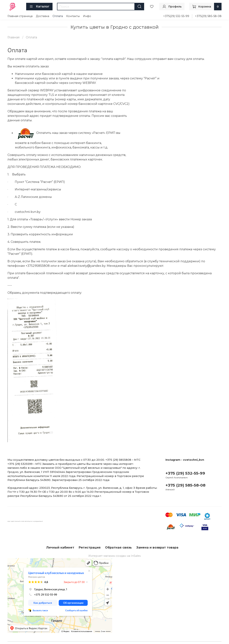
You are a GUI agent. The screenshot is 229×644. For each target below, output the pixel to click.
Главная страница (20, 16)
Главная (14, 37)
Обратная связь (118, 547)
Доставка (43, 16)
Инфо (87, 16)
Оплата (58, 16)
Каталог (39, 7)
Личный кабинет (60, 547)
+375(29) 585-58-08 (208, 16)
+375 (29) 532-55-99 (185, 473)
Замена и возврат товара (157, 547)
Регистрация (90, 547)
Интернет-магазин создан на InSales (114, 556)
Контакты (73, 16)
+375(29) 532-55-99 (176, 16)
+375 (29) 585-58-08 (185, 485)
